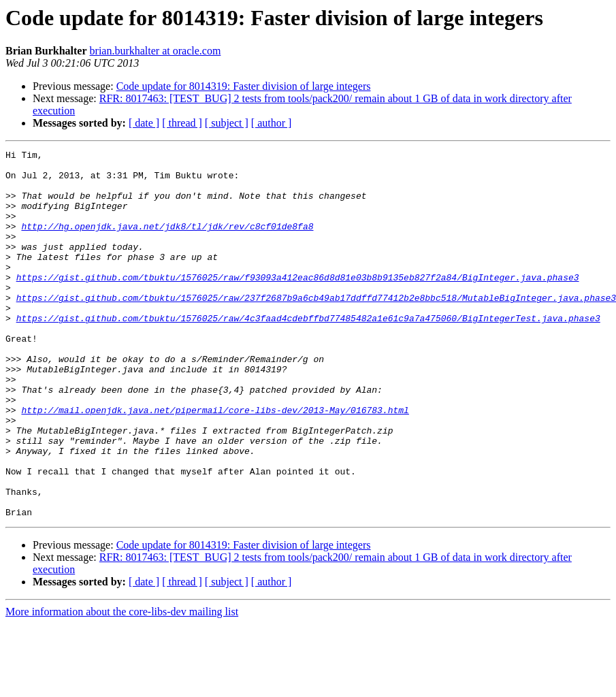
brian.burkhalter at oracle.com (156, 51)
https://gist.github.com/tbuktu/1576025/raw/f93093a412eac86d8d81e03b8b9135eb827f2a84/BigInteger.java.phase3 (298, 304)
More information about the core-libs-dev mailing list (122, 685)
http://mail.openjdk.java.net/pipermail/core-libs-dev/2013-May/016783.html (215, 463)
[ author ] (272, 123)
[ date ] (144, 123)
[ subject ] (227, 123)
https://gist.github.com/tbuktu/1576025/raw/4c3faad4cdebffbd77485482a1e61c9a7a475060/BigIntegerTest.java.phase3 (308, 353)
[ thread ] (182, 123)
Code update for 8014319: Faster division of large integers (244, 86)
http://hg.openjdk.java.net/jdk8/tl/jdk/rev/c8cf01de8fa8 (167, 242)
